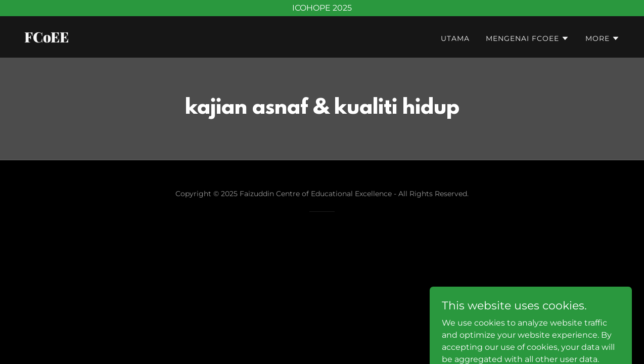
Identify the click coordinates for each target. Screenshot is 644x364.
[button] (527, 38)
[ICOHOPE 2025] (322, 8)
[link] (169, 40)
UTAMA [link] (455, 38)
